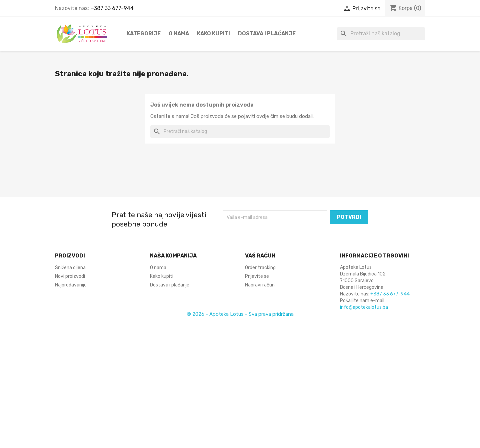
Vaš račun (260, 256)
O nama (179, 33)
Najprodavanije (71, 285)
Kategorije (144, 33)
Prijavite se (257, 276)
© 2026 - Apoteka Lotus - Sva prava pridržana (240, 314)
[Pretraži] (381, 34)
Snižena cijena (70, 268)
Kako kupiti (213, 33)
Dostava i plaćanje (267, 33)
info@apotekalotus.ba (364, 307)
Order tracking (260, 268)
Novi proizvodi (70, 276)
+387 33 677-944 (112, 8)
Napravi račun (260, 285)
